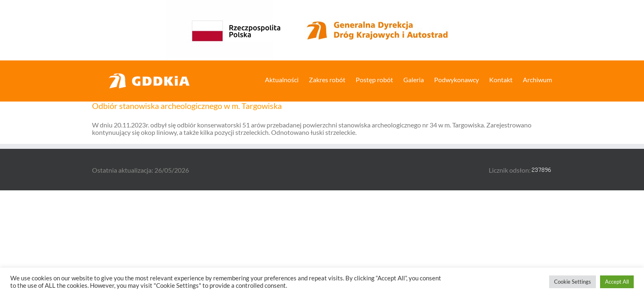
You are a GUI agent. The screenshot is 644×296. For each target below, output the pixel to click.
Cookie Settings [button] (573, 282)
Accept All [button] (617, 282)
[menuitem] (253, 79)
